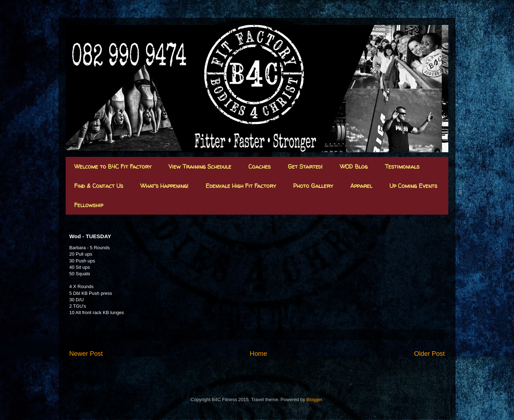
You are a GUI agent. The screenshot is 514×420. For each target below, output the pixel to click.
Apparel (361, 186)
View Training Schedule (200, 167)
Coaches (259, 167)
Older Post (429, 354)
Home (259, 354)
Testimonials (402, 167)
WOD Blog (354, 167)
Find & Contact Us (99, 186)
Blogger (314, 399)
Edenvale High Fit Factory (241, 186)
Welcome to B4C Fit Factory (113, 167)
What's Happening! (164, 186)
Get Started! (305, 167)
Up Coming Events (413, 186)
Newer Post (86, 354)
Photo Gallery (313, 186)
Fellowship (89, 205)
